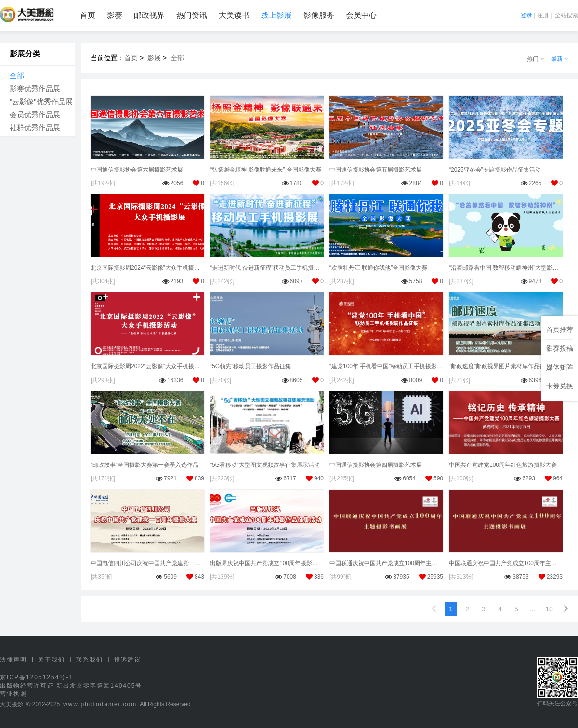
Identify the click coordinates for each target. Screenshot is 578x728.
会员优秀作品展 (35, 114)
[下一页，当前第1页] (566, 609)
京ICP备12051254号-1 (37, 677)
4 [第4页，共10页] (500, 609)
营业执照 (13, 694)
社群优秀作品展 (35, 127)
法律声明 (13, 660)
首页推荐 (560, 330)
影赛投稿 (560, 348)
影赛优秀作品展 (35, 88)
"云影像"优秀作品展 (41, 101)
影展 (154, 58)
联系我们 (90, 660)
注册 (543, 15)
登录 (526, 15)
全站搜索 (566, 15)
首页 (88, 15)
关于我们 (52, 660)
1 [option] (451, 609)
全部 (17, 75)
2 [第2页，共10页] (467, 609)
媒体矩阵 (560, 367)
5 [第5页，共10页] (516, 609)
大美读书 (234, 15)
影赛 (115, 15)
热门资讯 (192, 15)
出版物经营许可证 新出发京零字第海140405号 (71, 686)
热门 (536, 59)
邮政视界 (149, 15)
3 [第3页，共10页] (484, 609)
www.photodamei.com (100, 704)
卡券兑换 (560, 386)
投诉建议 (128, 660)
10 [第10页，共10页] (549, 609)
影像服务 (319, 15)
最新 (560, 59)
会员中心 (361, 15)
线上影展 (276, 15)
